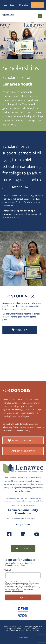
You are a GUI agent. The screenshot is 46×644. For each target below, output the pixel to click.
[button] (40, 16)
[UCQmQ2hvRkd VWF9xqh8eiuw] (37, 534)
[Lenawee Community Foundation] (8, 15)
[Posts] (23, 534)
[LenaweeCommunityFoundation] (9, 534)
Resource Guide (8, 5)
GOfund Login (24, 5)
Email (8, 570)
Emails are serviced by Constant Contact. (21, 590)
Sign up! (23, 597)
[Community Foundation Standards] (23, 612)
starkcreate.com (34, 631)
